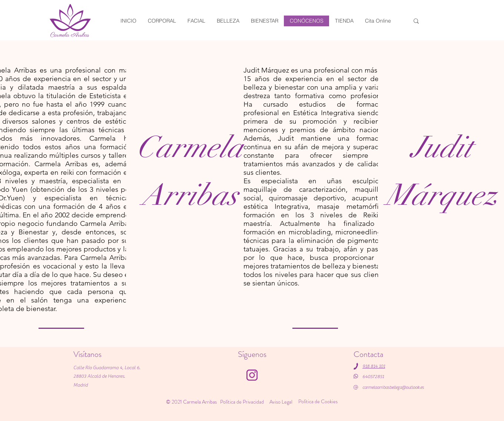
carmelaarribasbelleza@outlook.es (393, 387)
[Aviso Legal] (282, 402)
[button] (344, 21)
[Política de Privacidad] (243, 402)
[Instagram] (252, 375)
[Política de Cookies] (319, 401)
